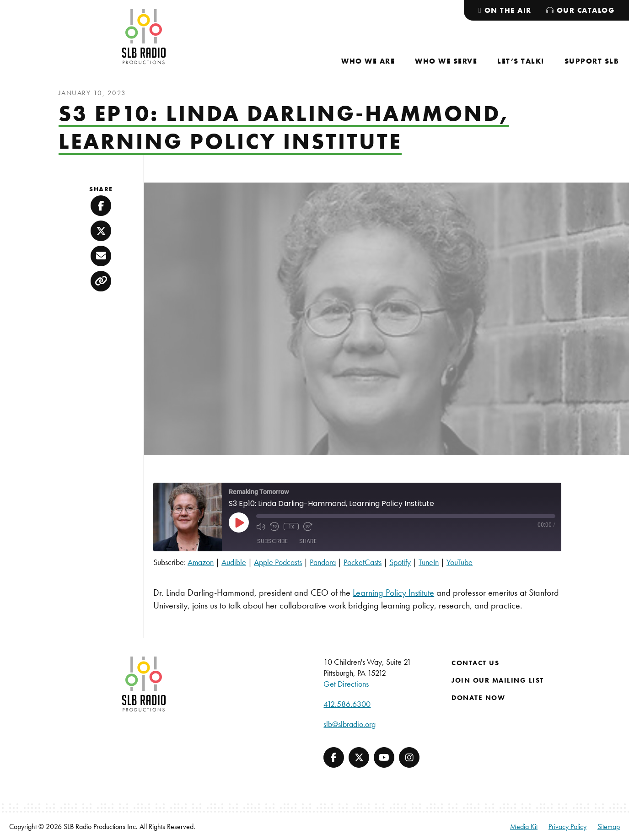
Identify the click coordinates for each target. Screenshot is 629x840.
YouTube (460, 562)
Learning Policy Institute (393, 592)
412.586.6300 (347, 704)
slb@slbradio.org (349, 724)
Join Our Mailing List (498, 680)
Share (308, 541)
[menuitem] (368, 61)
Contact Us (475, 663)
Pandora (323, 562)
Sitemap (609, 827)
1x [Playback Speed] (291, 527)
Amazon (201, 562)
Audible (234, 562)
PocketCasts (363, 562)
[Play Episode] (239, 522)
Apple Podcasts (278, 562)
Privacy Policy (567, 827)
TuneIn (429, 562)
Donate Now (478, 698)
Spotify (400, 562)
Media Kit (524, 827)
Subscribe (272, 541)
